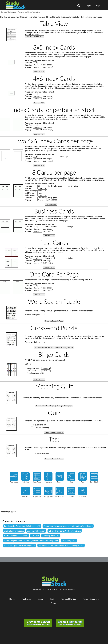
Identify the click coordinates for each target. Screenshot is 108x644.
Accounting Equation (36, 531)
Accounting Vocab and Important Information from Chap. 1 (68, 526)
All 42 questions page (64, 406)
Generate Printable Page (34, 37)
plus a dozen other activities (70, 623)
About (41, 599)
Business (13, 12)
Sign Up (99, 6)
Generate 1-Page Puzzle (44, 348)
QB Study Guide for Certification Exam (65, 531)
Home (12, 599)
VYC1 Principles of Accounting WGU (20, 545)
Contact (54, 603)
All (8, 12)
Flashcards (26, 599)
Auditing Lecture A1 (51, 536)
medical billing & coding (14, 531)
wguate (13, 512)
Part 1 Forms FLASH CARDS (16, 536)
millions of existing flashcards (38, 623)
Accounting (22, 12)
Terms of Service (69, 599)
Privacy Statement (91, 599)
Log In (88, 6)
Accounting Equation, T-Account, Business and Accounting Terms (31, 540)
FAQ (52, 599)
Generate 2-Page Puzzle (64, 348)
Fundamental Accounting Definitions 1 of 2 (22, 526)
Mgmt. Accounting (34, 12)
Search (3, 12)
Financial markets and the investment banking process (61, 545)
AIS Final (35, 536)
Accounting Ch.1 (69, 540)
